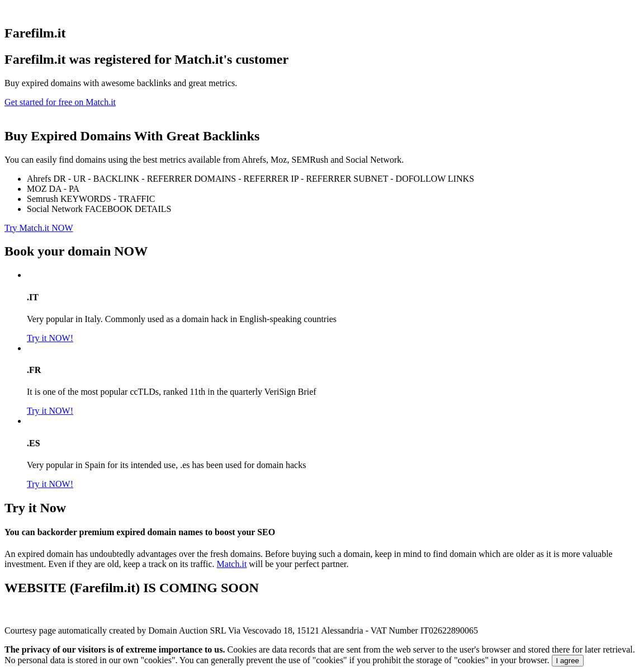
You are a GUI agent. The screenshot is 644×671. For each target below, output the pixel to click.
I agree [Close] (568, 661)
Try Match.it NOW (39, 228)
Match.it (232, 564)
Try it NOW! (50, 338)
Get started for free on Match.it (60, 102)
